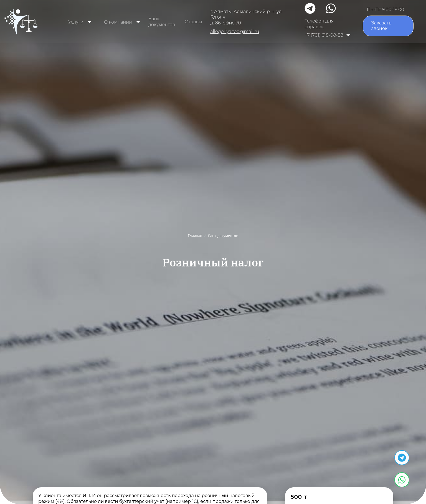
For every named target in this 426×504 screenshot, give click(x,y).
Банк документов (162, 22)
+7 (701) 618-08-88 (324, 35)
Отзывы (193, 22)
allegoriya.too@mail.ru (235, 31)
